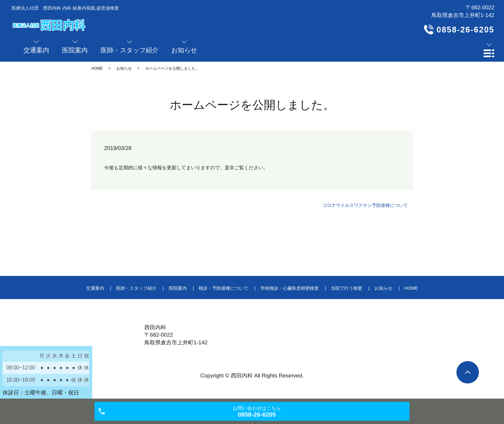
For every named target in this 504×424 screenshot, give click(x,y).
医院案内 (178, 288)
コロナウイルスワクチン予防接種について (365, 205)
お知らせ (124, 68)
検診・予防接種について (223, 288)
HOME (97, 68)
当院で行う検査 (346, 288)
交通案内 (95, 288)
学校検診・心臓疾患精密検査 (290, 288)
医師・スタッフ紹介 (136, 288)
